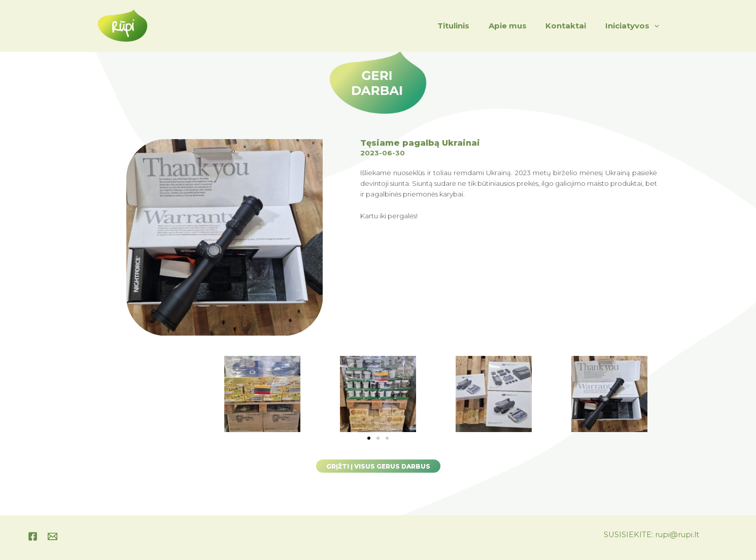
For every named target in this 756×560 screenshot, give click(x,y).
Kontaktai (572, 26)
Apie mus (517, 26)
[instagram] (53, 536)
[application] (656, 26)
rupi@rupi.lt (677, 535)
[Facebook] (33, 536)
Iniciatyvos (634, 26)
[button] (369, 437)
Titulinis (467, 26)
